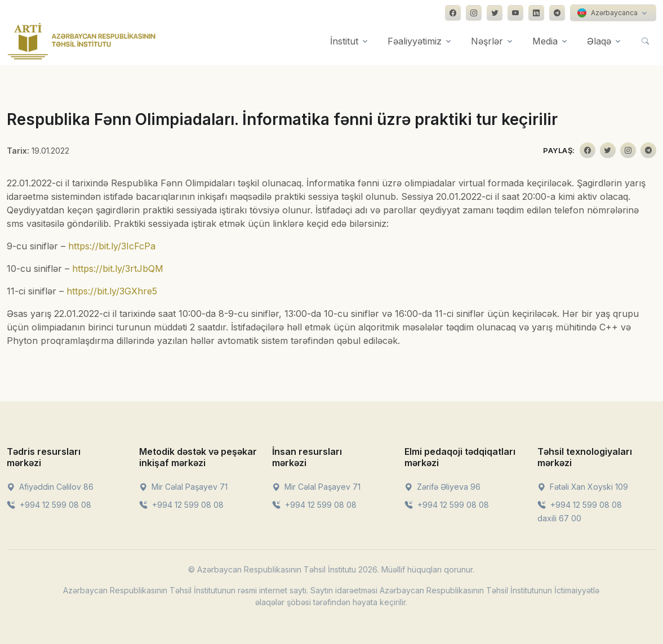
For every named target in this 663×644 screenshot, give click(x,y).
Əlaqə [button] (599, 41)
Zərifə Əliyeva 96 (442, 487)
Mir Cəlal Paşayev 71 (183, 487)
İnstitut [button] (344, 41)
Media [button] (545, 41)
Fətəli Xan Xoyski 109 (583, 487)
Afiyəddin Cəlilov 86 (50, 487)
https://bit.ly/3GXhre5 (112, 291)
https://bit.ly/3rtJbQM (118, 269)
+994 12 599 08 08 (49, 505)
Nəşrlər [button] (487, 41)
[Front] (82, 41)
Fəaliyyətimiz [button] (415, 41)
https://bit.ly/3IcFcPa (112, 246)
